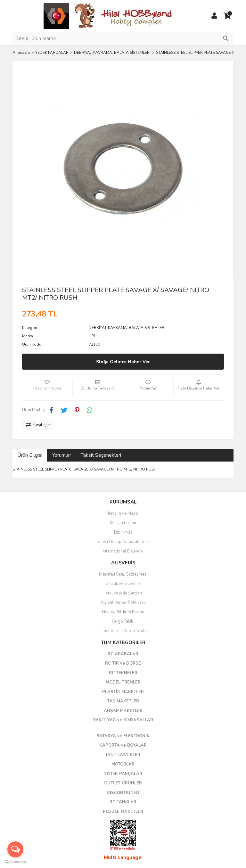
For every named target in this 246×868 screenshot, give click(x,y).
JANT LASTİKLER (123, 755)
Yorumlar (61, 455)
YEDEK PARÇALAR (123, 774)
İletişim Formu (123, 523)
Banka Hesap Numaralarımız (123, 542)
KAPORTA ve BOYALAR (123, 745)
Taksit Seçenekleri (101, 455)
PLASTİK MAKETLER (123, 692)
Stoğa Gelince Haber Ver (123, 362)
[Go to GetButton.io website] (15, 862)
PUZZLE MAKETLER (123, 812)
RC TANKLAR (123, 802)
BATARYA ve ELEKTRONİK (123, 736)
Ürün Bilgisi (30, 455)
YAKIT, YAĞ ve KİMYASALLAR (123, 720)
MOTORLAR (123, 764)
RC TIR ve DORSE (123, 663)
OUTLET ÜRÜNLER (123, 783)
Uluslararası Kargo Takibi (123, 631)
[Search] (123, 38)
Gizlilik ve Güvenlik (123, 584)
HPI (92, 336)
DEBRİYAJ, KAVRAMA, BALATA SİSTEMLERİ (127, 328)
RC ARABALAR (123, 654)
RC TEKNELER (123, 673)
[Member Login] (214, 16)
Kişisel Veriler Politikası (123, 602)
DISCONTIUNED (123, 793)
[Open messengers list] (15, 849)
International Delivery (123, 551)
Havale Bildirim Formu (123, 612)
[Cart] (227, 16)
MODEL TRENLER (123, 682)
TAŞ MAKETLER (123, 701)
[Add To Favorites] (47, 388)
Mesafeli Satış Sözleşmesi (123, 574)
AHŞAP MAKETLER (123, 711)
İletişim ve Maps (123, 513)
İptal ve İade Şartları (123, 593)
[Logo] (109, 16)
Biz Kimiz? (123, 532)
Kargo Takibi (123, 621)
